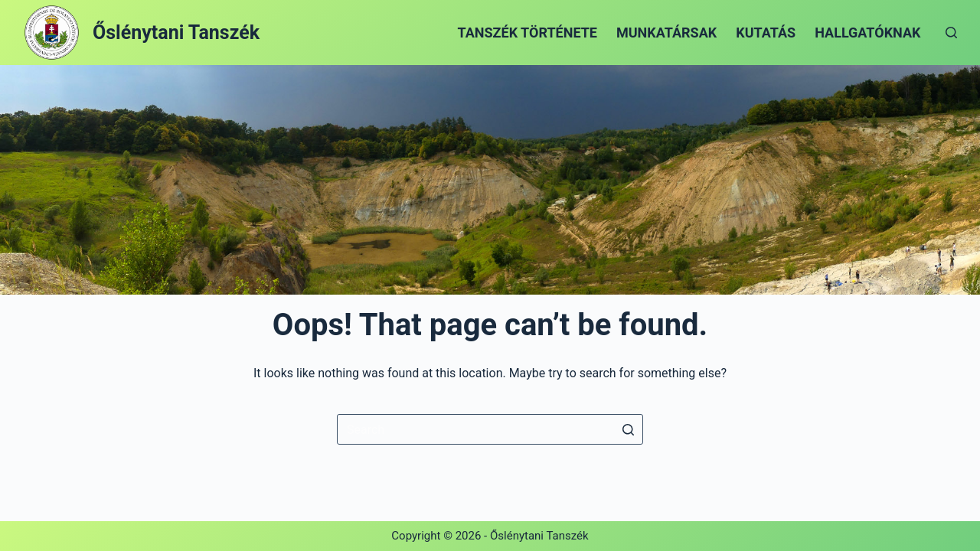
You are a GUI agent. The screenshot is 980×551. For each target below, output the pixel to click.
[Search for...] (490, 429)
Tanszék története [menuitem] (528, 33)
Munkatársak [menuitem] (666, 33)
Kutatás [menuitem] (766, 33)
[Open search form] (951, 33)
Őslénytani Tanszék (176, 33)
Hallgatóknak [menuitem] (867, 33)
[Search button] (628, 429)
